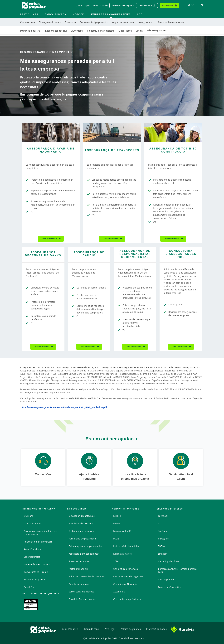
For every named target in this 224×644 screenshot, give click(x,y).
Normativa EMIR (122, 531)
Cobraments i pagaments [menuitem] (94, 22)
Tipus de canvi (92, 629)
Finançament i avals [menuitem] (50, 22)
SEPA (116, 561)
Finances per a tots (79, 561)
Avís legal (110, 629)
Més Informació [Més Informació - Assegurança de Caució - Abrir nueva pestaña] (88, 347)
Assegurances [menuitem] (146, 22)
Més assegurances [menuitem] (157, 30)
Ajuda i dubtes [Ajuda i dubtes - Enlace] (92, 5)
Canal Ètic (29, 587)
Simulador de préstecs (81, 523)
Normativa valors (122, 554)
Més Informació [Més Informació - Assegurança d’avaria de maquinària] (50, 239)
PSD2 (116, 539)
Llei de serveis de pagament (128, 576)
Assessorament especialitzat (84, 554)
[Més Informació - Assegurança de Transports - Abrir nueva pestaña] (112, 132)
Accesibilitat (120, 592)
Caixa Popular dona (169, 561)
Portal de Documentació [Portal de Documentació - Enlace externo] (82, 599)
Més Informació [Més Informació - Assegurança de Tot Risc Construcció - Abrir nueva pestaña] (172, 239)
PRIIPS (117, 523)
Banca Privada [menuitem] (55, 14)
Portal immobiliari (78, 569)
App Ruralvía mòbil (79, 584)
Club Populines (166, 579)
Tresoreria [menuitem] (70, 22)
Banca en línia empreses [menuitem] (171, 22)
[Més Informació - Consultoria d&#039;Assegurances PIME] (181, 255)
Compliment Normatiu (125, 584)
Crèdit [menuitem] (139, 31)
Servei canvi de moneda (82, 592)
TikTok (161, 546)
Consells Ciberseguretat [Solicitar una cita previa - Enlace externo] (123, 5)
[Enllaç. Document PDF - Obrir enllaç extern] (31, 605)
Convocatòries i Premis (36, 572)
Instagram (164, 539)
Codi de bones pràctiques (127, 599)
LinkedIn (163, 554)
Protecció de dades (156, 629)
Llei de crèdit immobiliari (127, 546)
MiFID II (117, 516)
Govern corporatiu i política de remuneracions (40, 533)
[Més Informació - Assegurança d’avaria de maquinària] (51, 132)
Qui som (28, 516)
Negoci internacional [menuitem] (123, 22)
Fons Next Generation (170, 587)
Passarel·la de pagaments (83, 539)
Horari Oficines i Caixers (37, 564)
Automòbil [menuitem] (77, 31)
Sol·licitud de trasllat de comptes (86, 576)
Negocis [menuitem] (79, 14)
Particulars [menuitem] (29, 14)
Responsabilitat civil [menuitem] (56, 31)
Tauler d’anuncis (69, 629)
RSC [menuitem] (140, 14)
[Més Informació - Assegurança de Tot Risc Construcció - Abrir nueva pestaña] (173, 132)
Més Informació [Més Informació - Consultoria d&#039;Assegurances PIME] (180, 347)
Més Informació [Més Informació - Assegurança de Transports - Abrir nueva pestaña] (111, 239)
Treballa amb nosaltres (81, 531)
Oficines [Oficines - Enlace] (104, 5)
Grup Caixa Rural (33, 523)
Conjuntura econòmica (126, 569)
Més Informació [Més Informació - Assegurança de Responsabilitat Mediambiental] (134, 347)
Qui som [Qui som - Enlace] (79, 5)
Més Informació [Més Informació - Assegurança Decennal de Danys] (42, 347)
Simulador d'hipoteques (82, 516)
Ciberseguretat (32, 557)
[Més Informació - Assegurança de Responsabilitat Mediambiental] (135, 255)
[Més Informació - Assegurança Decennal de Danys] (43, 255)
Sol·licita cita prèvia (34, 579)
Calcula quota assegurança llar (85, 546)
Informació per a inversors (38, 542)
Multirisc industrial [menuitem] (31, 31)
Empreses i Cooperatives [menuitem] (111, 14)
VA (189, 5)
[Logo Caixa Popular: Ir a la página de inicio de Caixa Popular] (34, 5)
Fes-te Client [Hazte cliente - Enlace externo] (146, 5)
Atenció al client (32, 549)
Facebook (163, 516)
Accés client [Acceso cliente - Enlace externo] (168, 5)
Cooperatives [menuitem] (27, 22)
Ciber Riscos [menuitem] (125, 31)
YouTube (163, 531)
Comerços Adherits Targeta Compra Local (177, 570)
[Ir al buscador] (202, 5)
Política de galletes (131, 629)
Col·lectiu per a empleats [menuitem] (101, 31)
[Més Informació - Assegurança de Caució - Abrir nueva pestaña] (89, 255)
